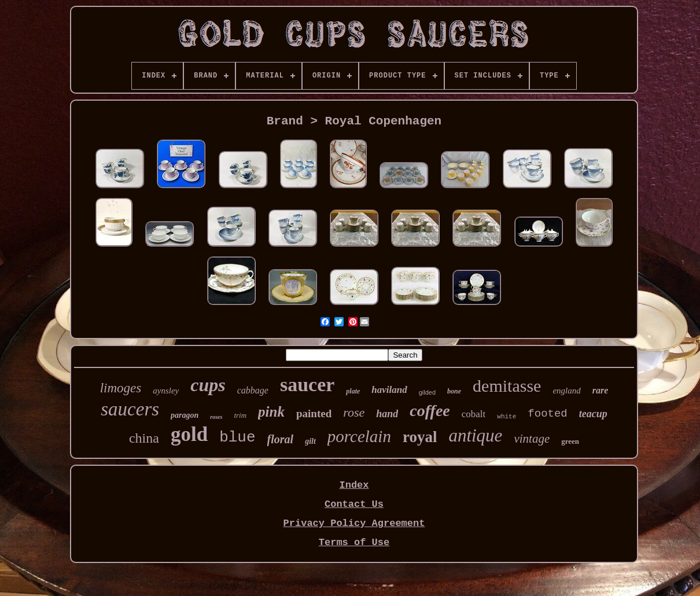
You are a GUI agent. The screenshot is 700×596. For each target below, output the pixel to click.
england (566, 391)
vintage (532, 439)
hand (387, 414)
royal (420, 437)
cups (208, 385)
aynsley (166, 391)
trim (240, 415)
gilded (427, 392)
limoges (121, 388)
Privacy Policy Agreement (354, 523)
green (570, 441)
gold (189, 434)
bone (454, 391)
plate (353, 391)
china (144, 438)
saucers (130, 409)
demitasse (507, 386)
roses (216, 417)
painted (314, 413)
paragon (185, 415)
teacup (593, 414)
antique (475, 435)
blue (237, 437)
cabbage (253, 390)
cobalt (474, 414)
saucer (307, 385)
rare (600, 390)
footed (547, 414)
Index (354, 485)
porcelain (359, 436)
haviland (389, 390)
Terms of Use (354, 542)
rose (354, 412)
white (506, 417)
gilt (310, 441)
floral (281, 439)
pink (271, 412)
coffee (430, 411)
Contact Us (354, 504)
